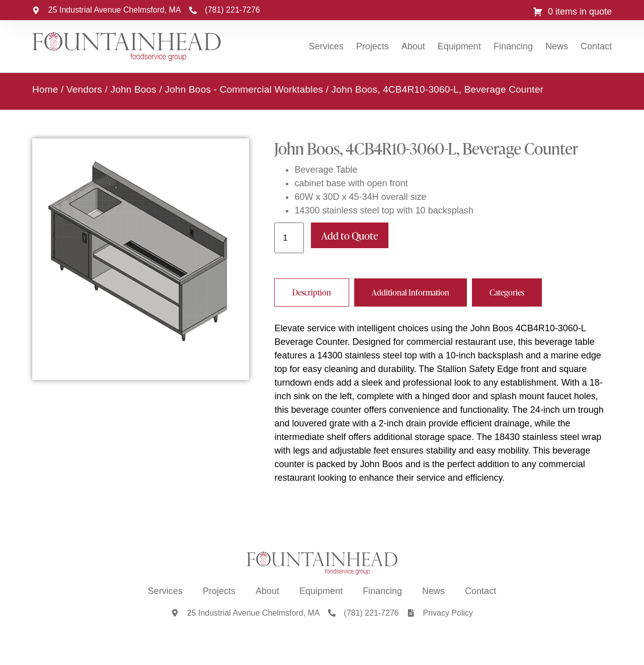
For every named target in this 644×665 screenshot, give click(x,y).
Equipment (459, 46)
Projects (373, 46)
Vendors (84, 89)
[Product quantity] (289, 237)
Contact (596, 46)
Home (45, 89)
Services (326, 46)
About (413, 46)
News (557, 46)
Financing (513, 46)
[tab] (312, 292)
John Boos (133, 89)
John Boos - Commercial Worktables (244, 89)
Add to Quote (350, 235)
